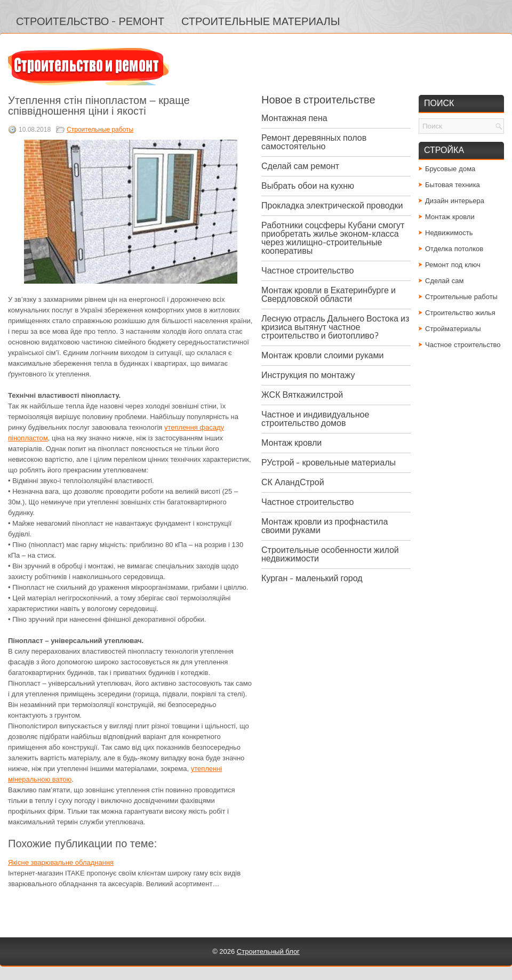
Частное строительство (307, 271)
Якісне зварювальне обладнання (61, 862)
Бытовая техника (453, 185)
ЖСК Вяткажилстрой (302, 395)
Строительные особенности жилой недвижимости (330, 554)
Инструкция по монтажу (308, 375)
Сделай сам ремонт (300, 166)
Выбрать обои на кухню (308, 186)
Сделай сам (445, 281)
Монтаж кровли (291, 443)
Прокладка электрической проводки (332, 206)
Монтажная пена (294, 118)
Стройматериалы (453, 329)
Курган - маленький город (312, 578)
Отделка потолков (454, 249)
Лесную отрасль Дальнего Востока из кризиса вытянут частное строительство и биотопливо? (335, 327)
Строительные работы (100, 130)
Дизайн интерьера (455, 201)
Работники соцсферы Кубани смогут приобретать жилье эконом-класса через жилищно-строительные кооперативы (333, 238)
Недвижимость (449, 233)
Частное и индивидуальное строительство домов (315, 419)
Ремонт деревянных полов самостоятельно (314, 142)
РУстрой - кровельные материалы (329, 463)
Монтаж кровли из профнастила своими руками (325, 526)
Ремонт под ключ (453, 265)
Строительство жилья (460, 313)
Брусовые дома (450, 169)
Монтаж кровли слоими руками (322, 355)
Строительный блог (268, 951)
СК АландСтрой (293, 482)
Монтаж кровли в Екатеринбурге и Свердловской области (329, 295)
